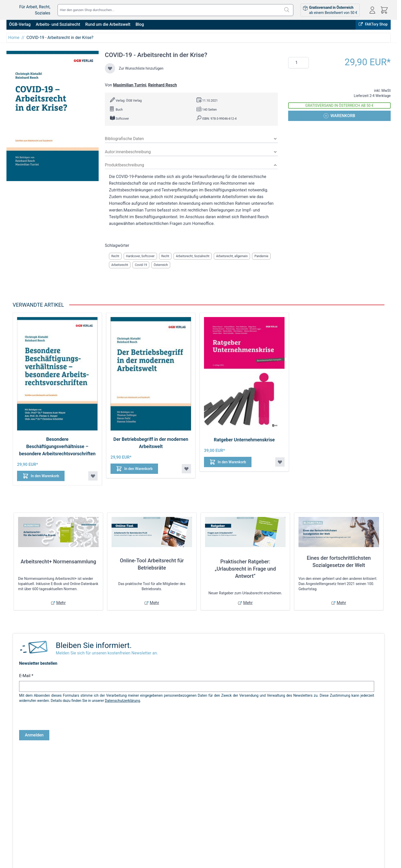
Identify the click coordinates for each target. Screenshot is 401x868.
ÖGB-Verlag (20, 24)
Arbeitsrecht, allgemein (232, 256)
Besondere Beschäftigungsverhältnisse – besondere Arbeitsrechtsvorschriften (57, 446)
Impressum (15, 817)
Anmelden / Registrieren (202, 810)
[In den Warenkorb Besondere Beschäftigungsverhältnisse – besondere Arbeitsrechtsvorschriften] (42, 476)
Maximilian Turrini (130, 85)
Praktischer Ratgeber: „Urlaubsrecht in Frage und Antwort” (245, 569)
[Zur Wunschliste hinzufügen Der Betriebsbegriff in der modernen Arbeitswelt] (186, 469)
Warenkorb (191, 832)
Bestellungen (193, 817)
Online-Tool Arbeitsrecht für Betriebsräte (152, 564)
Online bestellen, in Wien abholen (296, 777)
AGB (10, 810)
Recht (115, 256)
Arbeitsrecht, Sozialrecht (193, 256)
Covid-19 (141, 265)
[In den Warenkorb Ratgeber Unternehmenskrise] (229, 462)
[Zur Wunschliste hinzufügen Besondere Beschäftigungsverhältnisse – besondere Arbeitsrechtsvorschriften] (93, 476)
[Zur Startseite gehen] (36, 7)
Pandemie (261, 256)
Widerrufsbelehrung (22, 832)
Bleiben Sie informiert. (94, 645)
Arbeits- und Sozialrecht (58, 24)
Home (14, 38)
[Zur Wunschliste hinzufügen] (110, 68)
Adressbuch (192, 824)
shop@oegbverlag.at (356, 825)
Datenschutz (17, 824)
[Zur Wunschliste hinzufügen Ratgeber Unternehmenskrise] (280, 462)
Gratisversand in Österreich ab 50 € (339, 106)
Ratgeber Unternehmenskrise (244, 440)
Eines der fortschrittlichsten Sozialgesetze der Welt (339, 562)
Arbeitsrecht (120, 265)
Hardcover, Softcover (140, 256)
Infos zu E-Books (96, 817)
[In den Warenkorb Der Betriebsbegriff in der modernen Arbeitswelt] (135, 469)
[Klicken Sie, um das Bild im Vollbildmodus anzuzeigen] (53, 116)
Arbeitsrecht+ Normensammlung (58, 562)
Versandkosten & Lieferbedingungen (112, 810)
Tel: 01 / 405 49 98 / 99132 (361, 831)
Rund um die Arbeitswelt (108, 24)
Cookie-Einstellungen (23, 839)
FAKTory (337, 777)
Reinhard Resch (162, 85)
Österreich (161, 265)
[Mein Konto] (372, 10)
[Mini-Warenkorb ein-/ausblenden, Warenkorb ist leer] (384, 10)
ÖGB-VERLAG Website (371, 777)
